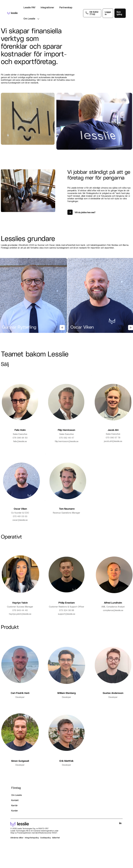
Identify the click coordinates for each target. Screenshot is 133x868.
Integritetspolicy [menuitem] (32, 846)
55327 (54, 841)
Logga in (108, 13)
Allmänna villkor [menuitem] (17, 846)
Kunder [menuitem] (15, 819)
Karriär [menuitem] (14, 814)
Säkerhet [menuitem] (56, 846)
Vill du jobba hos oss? (85, 212)
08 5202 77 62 (94, 13)
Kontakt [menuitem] (15, 809)
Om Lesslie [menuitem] (17, 803)
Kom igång (119, 13)
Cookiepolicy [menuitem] (45, 846)
